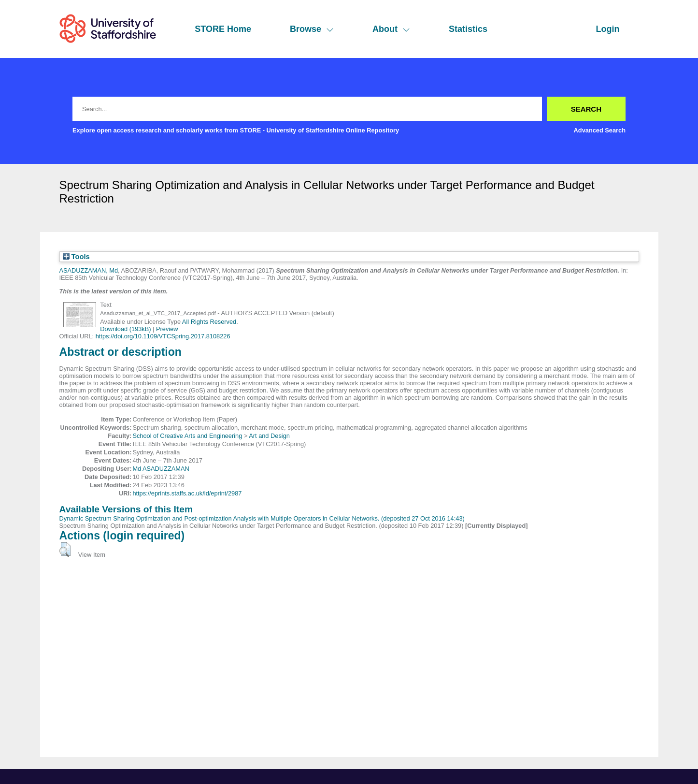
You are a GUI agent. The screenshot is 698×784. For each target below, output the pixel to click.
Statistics (468, 29)
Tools (76, 257)
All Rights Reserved (209, 322)
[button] (65, 550)
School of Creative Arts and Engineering (187, 436)
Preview (167, 329)
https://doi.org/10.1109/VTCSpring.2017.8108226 (163, 336)
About (391, 29)
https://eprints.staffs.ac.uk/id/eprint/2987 (187, 493)
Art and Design (269, 436)
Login (608, 29)
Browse (312, 29)
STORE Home (223, 29)
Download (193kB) (125, 329)
